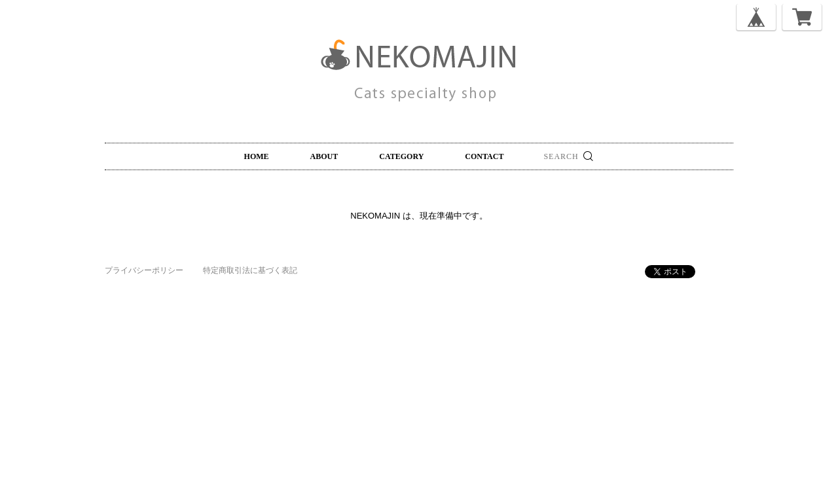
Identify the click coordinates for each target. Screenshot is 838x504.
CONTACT (484, 156)
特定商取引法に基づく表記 (250, 270)
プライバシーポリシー (144, 270)
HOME (257, 156)
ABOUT (324, 156)
